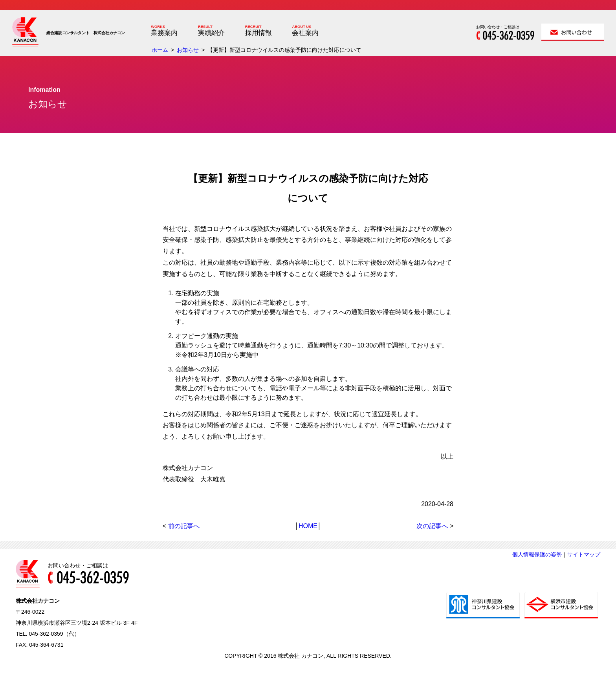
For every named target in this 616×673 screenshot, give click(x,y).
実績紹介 (211, 33)
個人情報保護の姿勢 (537, 554)
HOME (308, 526)
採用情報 (258, 33)
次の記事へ (432, 526)
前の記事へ (184, 526)
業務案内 (164, 33)
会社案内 (305, 33)
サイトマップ (584, 554)
